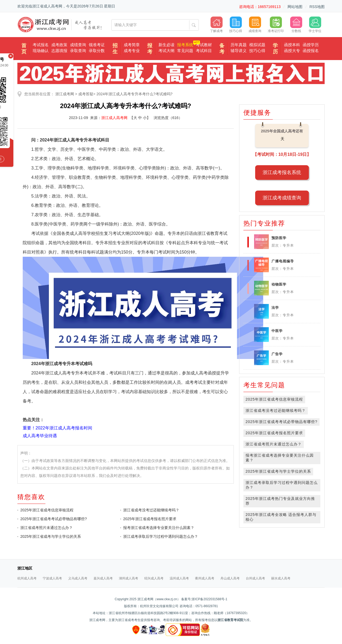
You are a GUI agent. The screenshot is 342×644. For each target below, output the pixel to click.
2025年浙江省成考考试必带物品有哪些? (54, 519)
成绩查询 (78, 45)
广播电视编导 (283, 261)
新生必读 (166, 45)
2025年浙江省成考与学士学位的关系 (51, 536)
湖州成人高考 (129, 578)
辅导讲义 (239, 51)
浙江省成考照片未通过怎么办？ (46, 528)
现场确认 (41, 51)
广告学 (277, 354)
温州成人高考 (179, 578)
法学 (275, 308)
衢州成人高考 (205, 578)
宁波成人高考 (52, 578)
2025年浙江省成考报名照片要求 (150, 519)
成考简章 (132, 45)
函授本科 (292, 45)
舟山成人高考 (230, 578)
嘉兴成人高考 (103, 578)
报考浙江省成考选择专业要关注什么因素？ (159, 528)
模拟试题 (257, 45)
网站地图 (295, 7)
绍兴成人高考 (154, 578)
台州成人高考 (255, 578)
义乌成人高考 (78, 578)
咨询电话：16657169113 (260, 7)
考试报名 (41, 45)
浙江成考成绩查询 (282, 198)
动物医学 (279, 284)
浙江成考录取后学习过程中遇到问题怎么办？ (161, 536)
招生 (115, 49)
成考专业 (132, 51)
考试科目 (204, 51)
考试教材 (204, 45)
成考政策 (59, 45)
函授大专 (292, 51)
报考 (150, 49)
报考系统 (185, 45)
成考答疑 (86, 94)
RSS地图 (317, 7)
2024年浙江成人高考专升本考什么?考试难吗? (135, 94)
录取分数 (97, 51)
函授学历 (311, 45)
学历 (275, 49)
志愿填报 (59, 51)
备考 (222, 49)
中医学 (277, 331)
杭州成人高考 (27, 578)
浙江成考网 (65, 94)
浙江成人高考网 (114, 118)
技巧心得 (257, 51)
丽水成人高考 (281, 578)
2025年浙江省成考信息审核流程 (47, 510)
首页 (24, 49)
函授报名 (311, 51)
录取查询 (78, 51)
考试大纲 (166, 51)
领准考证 (97, 45)
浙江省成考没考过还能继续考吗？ (151, 510)
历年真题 (239, 45)
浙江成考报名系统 (282, 172)
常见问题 (185, 51)
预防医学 (279, 238)
